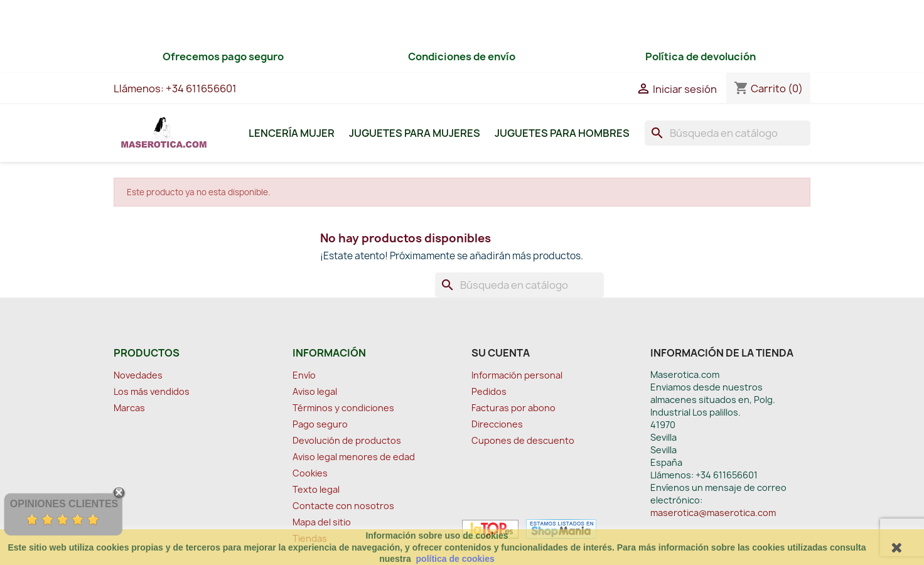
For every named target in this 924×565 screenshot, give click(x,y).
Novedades (138, 375)
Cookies (310, 473)
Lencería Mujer (292, 133)
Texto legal (316, 489)
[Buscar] (728, 133)
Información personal (517, 375)
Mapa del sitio (322, 522)
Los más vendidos (152, 391)
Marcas (129, 408)
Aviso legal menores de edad (354, 457)
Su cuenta (501, 353)
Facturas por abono (513, 408)
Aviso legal (315, 391)
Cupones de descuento (523, 440)
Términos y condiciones (343, 408)
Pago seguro (320, 424)
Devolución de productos (347, 440)
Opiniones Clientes (64, 504)
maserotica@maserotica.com (713, 513)
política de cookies (455, 559)
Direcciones (497, 424)
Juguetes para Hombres (562, 133)
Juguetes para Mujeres (415, 133)
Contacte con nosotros (343, 506)
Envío (304, 375)
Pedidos (489, 391)
